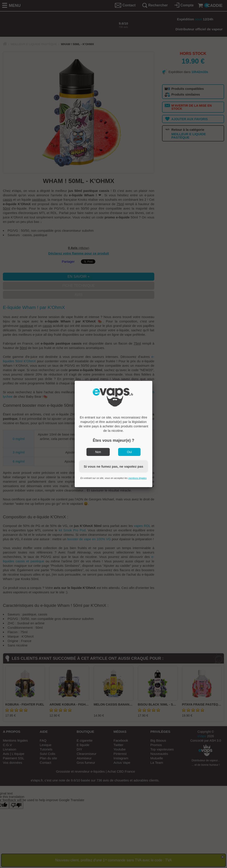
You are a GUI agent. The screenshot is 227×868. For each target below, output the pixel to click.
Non (98, 452)
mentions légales (138, 478)
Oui (129, 452)
